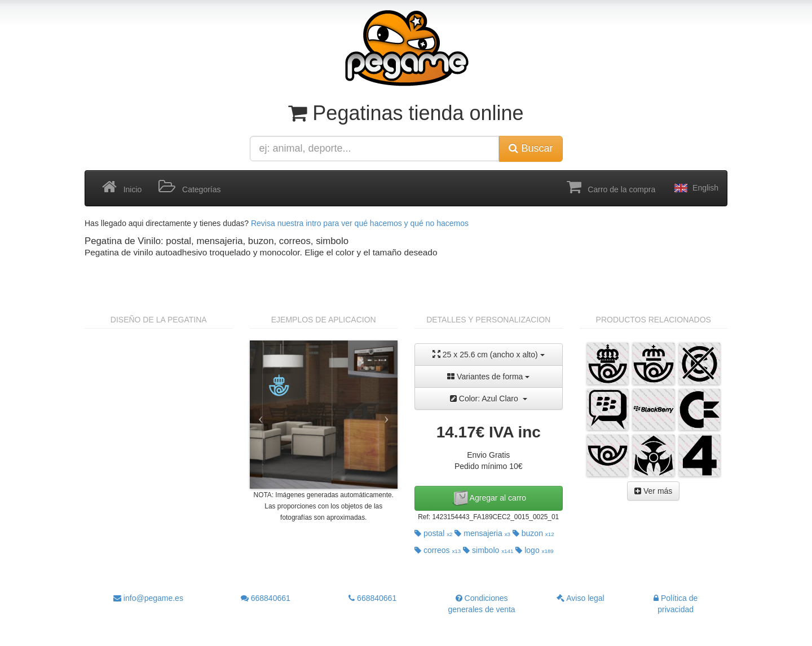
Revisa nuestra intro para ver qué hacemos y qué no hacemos (360, 223)
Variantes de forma (488, 377)
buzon (533, 533)
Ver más (653, 491)
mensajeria (482, 533)
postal (434, 533)
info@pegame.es (148, 598)
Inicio (122, 187)
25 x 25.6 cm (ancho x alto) (489, 354)
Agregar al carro (489, 498)
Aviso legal (581, 598)
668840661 (266, 598)
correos (438, 550)
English (695, 188)
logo (535, 550)
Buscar (531, 148)
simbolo (488, 550)
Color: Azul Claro (489, 399)
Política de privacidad (676, 604)
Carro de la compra (611, 187)
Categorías (189, 187)
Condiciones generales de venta (482, 604)
